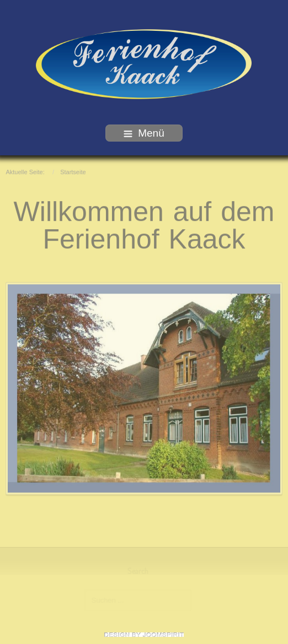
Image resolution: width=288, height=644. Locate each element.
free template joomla (144, 635)
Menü (144, 133)
